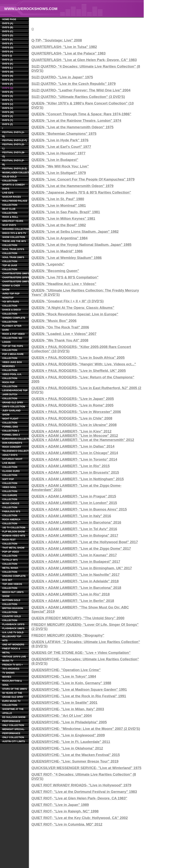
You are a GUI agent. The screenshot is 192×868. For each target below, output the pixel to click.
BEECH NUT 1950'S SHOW (13, 594)
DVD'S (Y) (8, 120)
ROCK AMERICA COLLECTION (11, 522)
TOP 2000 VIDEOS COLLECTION (12, 586)
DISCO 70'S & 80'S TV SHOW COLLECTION (14, 235)
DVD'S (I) (7, 56)
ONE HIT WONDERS (13, 645)
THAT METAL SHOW (13, 548)
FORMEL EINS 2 (11, 435)
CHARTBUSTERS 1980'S (15, 282)
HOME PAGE (9, 19)
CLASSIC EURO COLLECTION (11, 473)
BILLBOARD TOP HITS (12, 639)
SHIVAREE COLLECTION (15, 229)
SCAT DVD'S (9, 225)
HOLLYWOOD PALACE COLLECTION (15, 203)
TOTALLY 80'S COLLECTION (10, 562)
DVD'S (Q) (8, 88)
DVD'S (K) (8, 64)
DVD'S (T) (8, 100)
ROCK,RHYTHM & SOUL (12, 683)
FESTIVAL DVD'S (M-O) (14, 155)
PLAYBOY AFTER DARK (12, 328)
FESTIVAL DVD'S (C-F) (15, 140)
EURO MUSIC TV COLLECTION (11, 703)
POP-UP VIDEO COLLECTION (11, 554)
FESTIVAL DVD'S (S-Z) (14, 169)
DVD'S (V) (8, 108)
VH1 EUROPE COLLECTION (10, 497)
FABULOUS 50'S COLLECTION (11, 514)
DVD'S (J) (7, 60)
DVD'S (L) (8, 68)
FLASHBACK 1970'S (13, 624)
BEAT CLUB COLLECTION (10, 211)
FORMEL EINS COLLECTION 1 (11, 429)
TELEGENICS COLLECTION (15, 451)
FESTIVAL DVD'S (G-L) (14, 146)
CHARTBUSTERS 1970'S (15, 278)
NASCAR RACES (12, 197)
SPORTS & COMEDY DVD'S (14, 187)
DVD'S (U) (8, 104)
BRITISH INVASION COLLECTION (13, 610)
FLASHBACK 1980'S (13, 628)
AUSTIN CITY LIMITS (14, 741)
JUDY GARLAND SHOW (11, 413)
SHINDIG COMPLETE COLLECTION (14, 320)
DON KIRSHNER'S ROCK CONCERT (12, 445)
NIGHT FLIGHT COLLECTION (10, 421)
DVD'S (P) (8, 84)
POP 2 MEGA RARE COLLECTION (13, 356)
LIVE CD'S (8, 193)
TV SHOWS (8, 673)
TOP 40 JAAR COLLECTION (10, 267)
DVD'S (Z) (8, 124)
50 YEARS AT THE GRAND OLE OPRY (13, 695)
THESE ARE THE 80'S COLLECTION (14, 243)
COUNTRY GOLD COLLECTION (12, 618)
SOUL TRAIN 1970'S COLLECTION (13, 251)
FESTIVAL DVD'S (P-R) (13, 163)
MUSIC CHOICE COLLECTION (11, 505)
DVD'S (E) (8, 40)
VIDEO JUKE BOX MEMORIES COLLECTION (12, 366)
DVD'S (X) (8, 116)
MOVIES (7, 677)
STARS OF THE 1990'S (15, 689)
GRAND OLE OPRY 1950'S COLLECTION (14, 405)
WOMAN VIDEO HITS (14, 536)
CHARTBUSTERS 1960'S (15, 274)
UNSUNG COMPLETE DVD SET (14, 578)
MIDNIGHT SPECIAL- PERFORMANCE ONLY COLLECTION (14, 733)
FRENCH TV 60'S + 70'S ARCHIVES (13, 667)
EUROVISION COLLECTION (15, 439)
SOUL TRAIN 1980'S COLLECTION (13, 259)
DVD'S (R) (8, 92)
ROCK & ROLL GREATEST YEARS (13, 219)
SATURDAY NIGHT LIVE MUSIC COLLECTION (12, 463)
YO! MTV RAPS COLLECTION (11, 304)
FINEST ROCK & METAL (11, 651)
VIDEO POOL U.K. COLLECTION (12, 376)
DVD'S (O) (8, 80)
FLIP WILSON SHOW (14, 532)
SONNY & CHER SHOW (11, 288)
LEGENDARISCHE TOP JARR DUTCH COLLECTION (15, 395)
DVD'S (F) (8, 44)
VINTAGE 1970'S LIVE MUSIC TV (14, 659)
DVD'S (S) (8, 96)
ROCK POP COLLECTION (10, 384)
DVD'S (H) (8, 52)
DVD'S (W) (8, 112)
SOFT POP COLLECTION (10, 481)
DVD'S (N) (8, 76)
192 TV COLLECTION (14, 528)
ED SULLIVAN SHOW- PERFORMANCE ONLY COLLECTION (14, 721)
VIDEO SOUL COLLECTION (10, 489)
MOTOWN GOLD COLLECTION (11, 602)
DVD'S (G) (8, 48)
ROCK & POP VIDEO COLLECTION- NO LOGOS (13, 338)
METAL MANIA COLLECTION (10, 570)
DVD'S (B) (8, 27)
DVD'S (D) (8, 36)
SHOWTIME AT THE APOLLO (13, 711)
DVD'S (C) (8, 32)
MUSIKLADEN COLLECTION (15, 173)
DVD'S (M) (8, 72)
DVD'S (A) (8, 23)
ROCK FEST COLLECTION (10, 542)
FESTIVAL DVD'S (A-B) (13, 134)
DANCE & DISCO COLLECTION (11, 312)
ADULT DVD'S (10, 455)
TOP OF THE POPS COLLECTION (13, 348)
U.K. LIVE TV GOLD (13, 633)
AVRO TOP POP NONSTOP (11, 296)
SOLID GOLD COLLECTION (10, 179)
